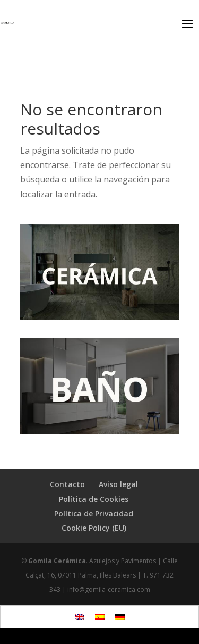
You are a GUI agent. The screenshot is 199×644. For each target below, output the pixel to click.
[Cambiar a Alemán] (120, 617)
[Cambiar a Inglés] (80, 617)
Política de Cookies (94, 499)
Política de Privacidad (94, 513)
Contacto (67, 484)
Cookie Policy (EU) (94, 528)
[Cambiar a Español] (100, 617)
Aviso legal (118, 484)
